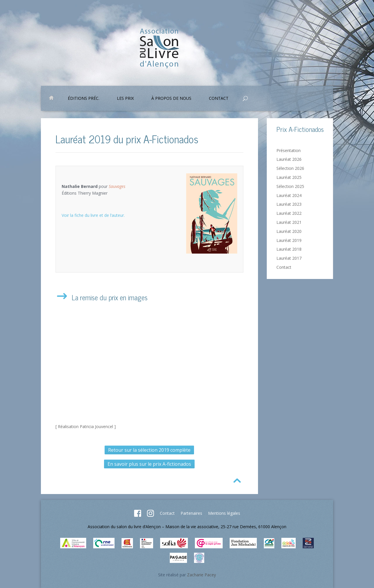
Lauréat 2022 (289, 213)
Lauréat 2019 (289, 240)
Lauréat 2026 (289, 159)
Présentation (289, 150)
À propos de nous (171, 99)
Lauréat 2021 (289, 222)
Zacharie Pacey (201, 575)
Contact (219, 99)
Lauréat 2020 (289, 231)
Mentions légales (224, 513)
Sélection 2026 (290, 168)
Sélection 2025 (290, 186)
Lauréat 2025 (289, 177)
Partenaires (191, 513)
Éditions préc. (84, 99)
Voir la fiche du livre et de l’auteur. (93, 215)
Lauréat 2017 (289, 258)
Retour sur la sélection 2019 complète (149, 450)
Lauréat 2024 (289, 195)
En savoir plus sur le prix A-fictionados (149, 464)
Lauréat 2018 (289, 249)
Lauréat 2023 (289, 204)
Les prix (125, 99)
